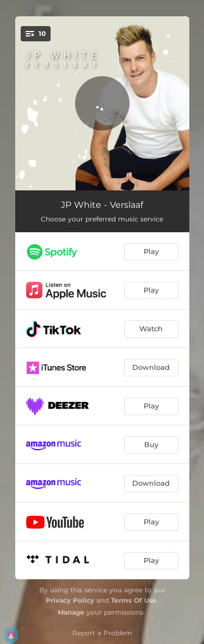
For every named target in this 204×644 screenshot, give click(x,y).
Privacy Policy (70, 600)
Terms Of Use (134, 600)
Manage (71, 612)
